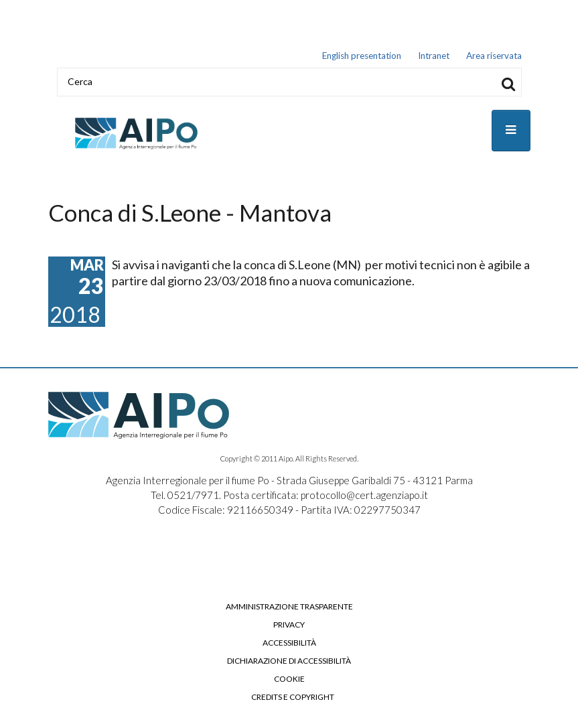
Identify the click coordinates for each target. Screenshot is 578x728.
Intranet (434, 56)
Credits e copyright (293, 697)
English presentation (362, 56)
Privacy (289, 625)
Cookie (289, 679)
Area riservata (494, 56)
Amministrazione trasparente (289, 607)
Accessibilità (289, 643)
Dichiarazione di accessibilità (289, 661)
